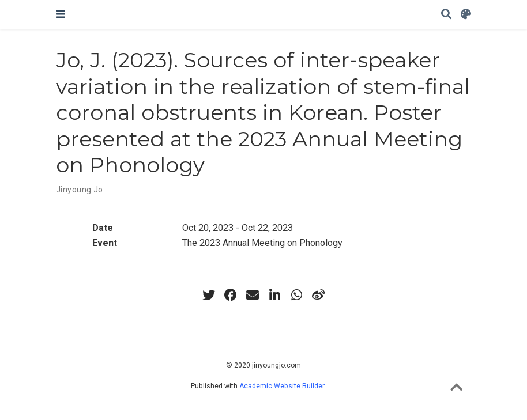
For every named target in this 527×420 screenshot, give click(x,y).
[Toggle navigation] (61, 14)
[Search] (446, 15)
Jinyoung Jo (80, 190)
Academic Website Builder (282, 386)
